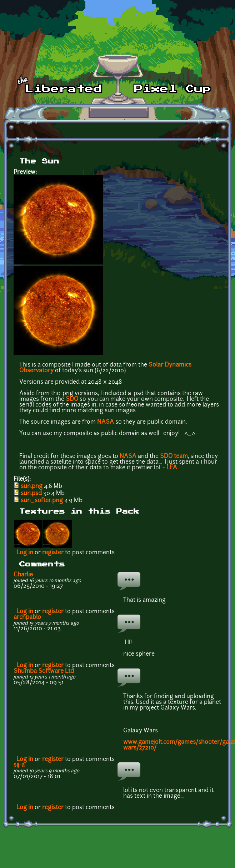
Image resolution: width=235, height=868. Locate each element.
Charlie (23, 575)
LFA (172, 468)
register (53, 553)
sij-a (19, 765)
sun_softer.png (42, 501)
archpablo (27, 617)
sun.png (32, 486)
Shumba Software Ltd (44, 671)
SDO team (174, 456)
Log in (25, 553)
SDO (72, 399)
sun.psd (31, 494)
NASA (106, 422)
